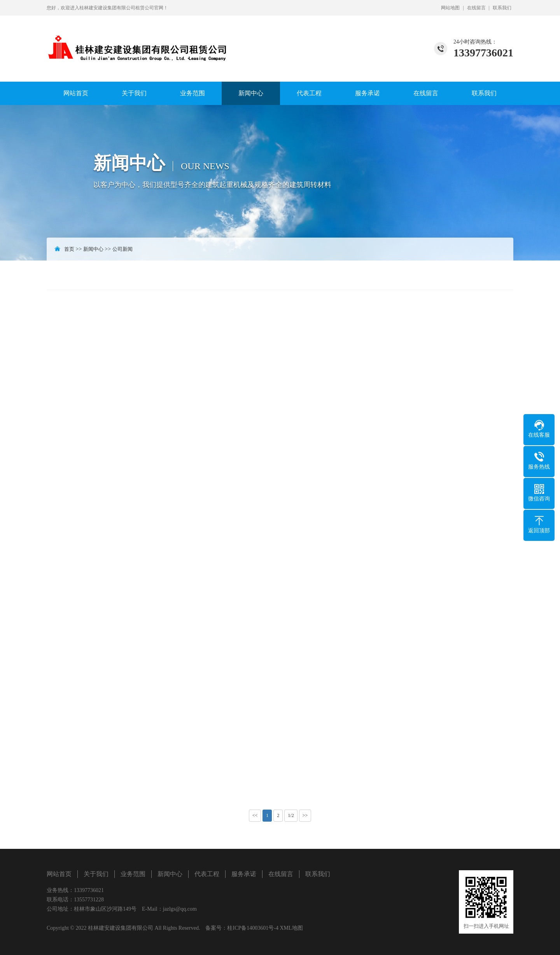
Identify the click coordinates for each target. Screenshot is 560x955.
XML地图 (291, 928)
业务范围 (192, 93)
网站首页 (76, 93)
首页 (69, 249)
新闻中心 (251, 93)
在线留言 (476, 8)
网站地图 (450, 8)
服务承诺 (367, 93)
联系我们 (502, 8)
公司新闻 (122, 249)
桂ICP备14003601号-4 (253, 928)
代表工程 (309, 93)
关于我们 (134, 93)
